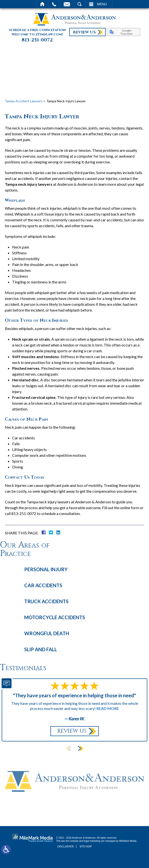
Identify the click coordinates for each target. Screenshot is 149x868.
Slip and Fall (41, 649)
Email (67, 4)
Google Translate (126, 32)
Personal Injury (46, 569)
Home (43, 4)
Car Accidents (43, 585)
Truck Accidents (46, 601)
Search (80, 4)
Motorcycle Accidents (55, 617)
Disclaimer (66, 846)
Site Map (86, 846)
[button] (80, 748)
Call (54, 4)
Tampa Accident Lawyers (24, 101)
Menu (102, 4)
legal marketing (92, 841)
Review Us (84, 32)
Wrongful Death (47, 633)
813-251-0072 (37, 40)
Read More (108, 708)
